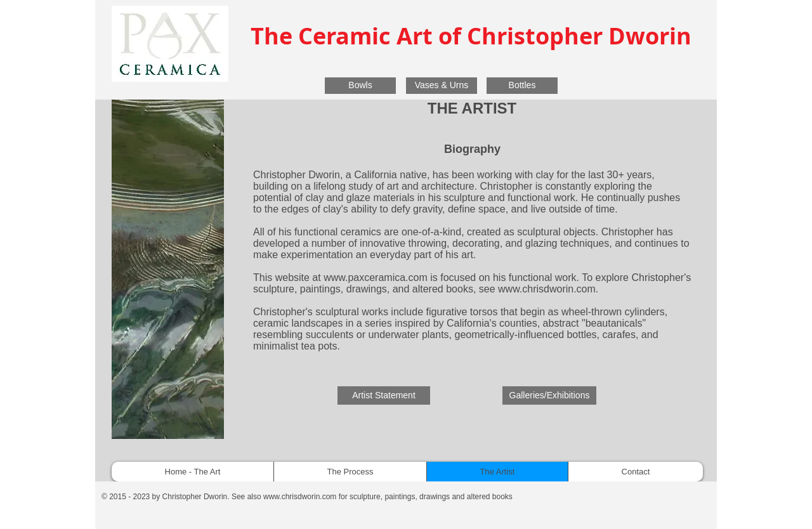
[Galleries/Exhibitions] (549, 395)
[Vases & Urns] (442, 86)
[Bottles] (522, 86)
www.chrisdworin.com (547, 289)
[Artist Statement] (384, 395)
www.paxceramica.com (376, 278)
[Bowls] (360, 86)
